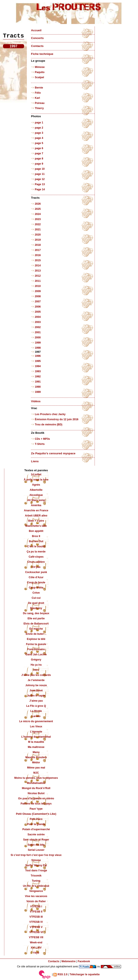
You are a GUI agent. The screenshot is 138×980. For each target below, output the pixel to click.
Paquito (40, 72)
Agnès (36, 485)
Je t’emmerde (36, 680)
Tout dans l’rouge (36, 870)
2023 (38, 219)
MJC (36, 773)
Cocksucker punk (36, 572)
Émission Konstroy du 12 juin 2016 (57, 419)
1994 (38, 366)
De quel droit (36, 603)
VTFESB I (36, 906)
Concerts (37, 38)
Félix (38, 93)
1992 (38, 377)
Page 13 (40, 184)
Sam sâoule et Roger (36, 840)
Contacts (37, 46)
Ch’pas (36, 567)
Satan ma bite (36, 845)
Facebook (84, 961)
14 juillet (36, 474)
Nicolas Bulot (36, 793)
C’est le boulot (36, 546)
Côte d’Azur (36, 577)
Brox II (36, 536)
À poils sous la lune (36, 480)
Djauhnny (36, 608)
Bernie (39, 88)
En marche (36, 629)
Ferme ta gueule (36, 644)
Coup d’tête (36, 588)
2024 (38, 214)
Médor (36, 762)
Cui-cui (36, 598)
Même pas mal (36, 768)
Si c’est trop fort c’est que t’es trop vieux (36, 855)
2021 (38, 230)
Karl (37, 98)
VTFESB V (36, 927)
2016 (38, 255)
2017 (38, 250)
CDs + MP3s (42, 439)
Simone (36, 860)
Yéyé (36, 953)
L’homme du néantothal (36, 737)
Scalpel (39, 77)
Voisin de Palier (36, 901)
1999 (38, 343)
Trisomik (36, 876)
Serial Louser (36, 850)
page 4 (39, 138)
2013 (38, 271)
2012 (38, 276)
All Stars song (36, 500)
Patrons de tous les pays (36, 804)
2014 (38, 266)
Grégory (36, 660)
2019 (38, 240)
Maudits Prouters (36, 757)
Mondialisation (36, 783)
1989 (38, 392)
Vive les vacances (36, 896)
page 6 (39, 148)
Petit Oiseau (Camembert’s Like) (36, 814)
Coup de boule (36, 582)
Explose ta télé (36, 639)
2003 (38, 322)
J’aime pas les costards (36, 675)
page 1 (39, 123)
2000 (38, 338)
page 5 (39, 143)
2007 (38, 302)
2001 (38, 332)
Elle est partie (36, 618)
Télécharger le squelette (84, 974)
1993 (38, 371)
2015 (38, 260)
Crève (36, 593)
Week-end (36, 942)
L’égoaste (36, 732)
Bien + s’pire (36, 521)
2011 (38, 281)
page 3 (39, 133)
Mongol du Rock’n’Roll (36, 788)
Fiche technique (42, 54)
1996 (38, 356)
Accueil (36, 30)
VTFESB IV (36, 922)
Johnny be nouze (36, 685)
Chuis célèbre (36, 562)
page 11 (40, 174)
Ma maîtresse (36, 747)
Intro (36, 670)
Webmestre (69, 961)
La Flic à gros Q (36, 706)
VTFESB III (36, 917)
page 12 (40, 179)
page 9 (39, 164)
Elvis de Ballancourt (36, 624)
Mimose (40, 67)
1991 (38, 382)
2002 (38, 327)
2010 (38, 286)
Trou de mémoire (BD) (49, 425)
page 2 (39, 128)
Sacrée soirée (36, 834)
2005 (38, 312)
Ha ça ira (36, 665)
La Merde (36, 711)
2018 (38, 245)
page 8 (39, 159)
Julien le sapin (36, 696)
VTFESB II (36, 912)
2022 (38, 224)
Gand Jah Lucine (36, 654)
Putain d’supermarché (36, 829)
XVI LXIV (36, 948)
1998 (38, 348)
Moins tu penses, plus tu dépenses (36, 778)
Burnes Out (36, 541)
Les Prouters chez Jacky (50, 414)
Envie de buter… (36, 634)
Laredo (36, 716)
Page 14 (40, 189)
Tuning (36, 881)
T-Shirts (40, 444)
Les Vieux (36, 726)
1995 (38, 361)
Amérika (36, 505)
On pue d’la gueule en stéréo (36, 798)
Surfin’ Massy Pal (36, 865)
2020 (38, 235)
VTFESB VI (36, 932)
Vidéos (36, 401)
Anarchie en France (36, 510)
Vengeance (36, 891)
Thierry (39, 108)
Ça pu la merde (36, 552)
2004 (38, 317)
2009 (38, 291)
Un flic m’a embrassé (36, 886)
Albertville (36, 490)
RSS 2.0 (60, 975)
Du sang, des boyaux (36, 613)
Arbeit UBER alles (36, 516)
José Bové (36, 690)
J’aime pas (36, 701)
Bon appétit (36, 531)
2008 (38, 296)
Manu (36, 752)
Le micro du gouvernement (36, 721)
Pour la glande (36, 824)
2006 (38, 307)
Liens (35, 461)
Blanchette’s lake (36, 526)
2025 (38, 209)
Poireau (40, 103)
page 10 (40, 169)
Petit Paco (36, 819)
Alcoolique (36, 495)
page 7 (39, 153)
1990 (38, 387)
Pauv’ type (36, 809)
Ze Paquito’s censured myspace (53, 453)
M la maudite (36, 742)
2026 (38, 204)
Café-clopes (36, 557)
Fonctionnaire (36, 649)
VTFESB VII (36, 937)
